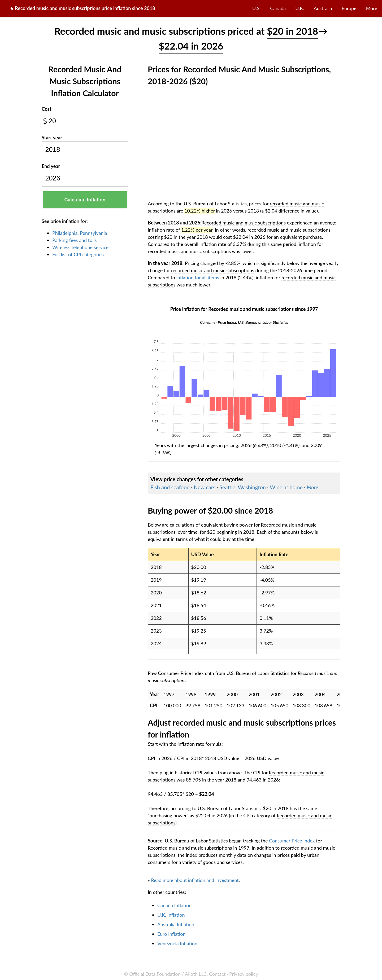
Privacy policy (244, 974)
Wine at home (286, 487)
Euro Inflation (172, 934)
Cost (47, 109)
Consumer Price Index (292, 841)
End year (51, 166)
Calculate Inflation (85, 200)
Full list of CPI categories (78, 254)
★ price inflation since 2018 (82, 8)
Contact (217, 974)
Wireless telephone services (81, 247)
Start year (52, 138)
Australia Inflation (176, 924)
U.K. (300, 8)
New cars (204, 487)
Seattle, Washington (243, 487)
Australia (323, 8)
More (372, 8)
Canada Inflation (174, 905)
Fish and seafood (170, 487)
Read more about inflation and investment (195, 880)
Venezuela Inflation (177, 943)
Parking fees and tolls (75, 240)
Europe (349, 8)
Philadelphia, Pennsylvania (80, 233)
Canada (278, 8)
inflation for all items (198, 277)
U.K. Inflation (171, 915)
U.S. (256, 8)
